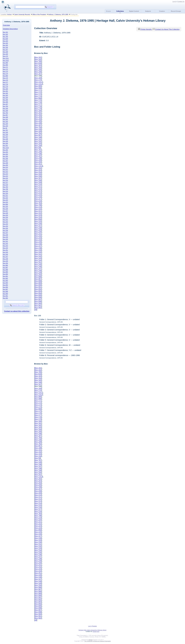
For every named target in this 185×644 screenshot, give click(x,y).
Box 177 (5, 82)
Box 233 (5, 224)
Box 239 (5, 237)
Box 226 (5, 209)
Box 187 (5, 104)
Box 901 (5, 296)
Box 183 (5, 95)
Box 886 (5, 265)
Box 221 (5, 196)
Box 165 (5, 45)
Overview (6, 25)
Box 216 (5, 180)
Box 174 (5, 74)
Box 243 (5, 246)
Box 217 (5, 183)
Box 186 (5, 102)
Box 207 (5, 161)
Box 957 (5, 115)
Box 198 (5, 139)
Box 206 (5, 159)
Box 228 (5, 213)
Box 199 (5, 141)
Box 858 (5, 204)
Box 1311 (6, 58)
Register (94, 626)
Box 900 (5, 294)
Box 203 (5, 152)
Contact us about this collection (17, 311)
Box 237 (5, 233)
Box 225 (5, 207)
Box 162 (5, 34)
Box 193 (5, 124)
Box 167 (5, 50)
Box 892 (5, 278)
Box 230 (5, 217)
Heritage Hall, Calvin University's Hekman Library (92, 630)
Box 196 (5, 135)
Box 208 (5, 163)
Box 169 (5, 54)
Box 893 (5, 281)
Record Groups (176, 11)
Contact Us (181, 1)
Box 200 (5, 143)
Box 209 (5, 165)
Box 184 (5, 98)
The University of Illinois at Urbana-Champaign (97, 641)
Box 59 (5, 128)
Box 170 (5, 56)
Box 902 (5, 298)
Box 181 (5, 91)
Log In (174, 1)
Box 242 (5, 244)
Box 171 (5, 67)
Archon (9, 14)
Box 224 (5, 202)
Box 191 (5, 119)
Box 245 (5, 252)
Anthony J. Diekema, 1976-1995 (58, 14)
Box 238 (5, 235)
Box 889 (5, 272)
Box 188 (5, 117)
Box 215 (5, 178)
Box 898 (5, 291)
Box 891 (5, 276)
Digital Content (134, 11)
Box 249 (5, 261)
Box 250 (5, 263)
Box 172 (5, 69)
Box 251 (5, 250)
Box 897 (5, 289)
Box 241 (5, 241)
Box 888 (5, 270)
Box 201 (5, 145)
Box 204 (5, 154)
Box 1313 (6, 148)
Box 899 (5, 76)
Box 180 (5, 89)
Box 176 (5, 80)
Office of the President (39, 14)
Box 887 (5, 268)
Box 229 (5, 215)
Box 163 (5, 41)
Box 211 (5, 169)
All (36, 310)
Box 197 (5, 137)
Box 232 (5, 222)
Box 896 (5, 287)
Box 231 (5, 220)
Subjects (148, 11)
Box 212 (5, 172)
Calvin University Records (22, 14)
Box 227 (5, 211)
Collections (120, 11)
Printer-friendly (146, 29)
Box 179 (5, 87)
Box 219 (5, 191)
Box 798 (5, 189)
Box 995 (5, 63)
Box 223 (5, 200)
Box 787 (5, 130)
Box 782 (5, 113)
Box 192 (5, 122)
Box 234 (5, 226)
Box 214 (5, 176)
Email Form (96, 632)
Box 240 (5, 239)
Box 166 (5, 47)
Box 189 (5, 111)
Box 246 (5, 254)
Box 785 (5, 37)
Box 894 (5, 283)
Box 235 (5, 228)
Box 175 (5, 78)
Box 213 (5, 174)
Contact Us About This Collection (167, 29)
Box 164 (5, 43)
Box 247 (5, 257)
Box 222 (5, 198)
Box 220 (5, 193)
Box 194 (5, 126)
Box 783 (5, 187)
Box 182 (5, 93)
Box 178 (5, 84)
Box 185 (5, 100)
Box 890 (5, 274)
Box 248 (5, 259)
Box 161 (5, 32)
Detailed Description (10, 29)
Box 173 (5, 71)
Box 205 (5, 156)
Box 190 (5, 108)
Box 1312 (6, 61)
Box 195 (5, 132)
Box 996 (5, 65)
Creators (162, 11)
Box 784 (5, 106)
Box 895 (5, 285)
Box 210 (5, 167)
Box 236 (5, 230)
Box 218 (5, 185)
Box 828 (5, 39)
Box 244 (5, 248)
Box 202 (5, 150)
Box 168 (5, 52)
